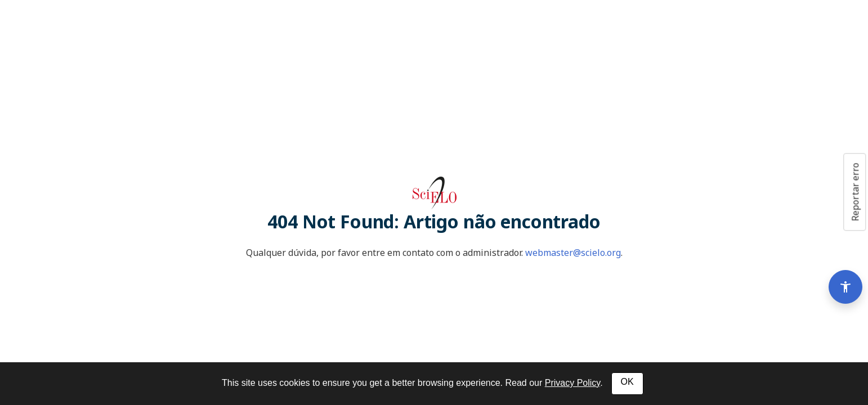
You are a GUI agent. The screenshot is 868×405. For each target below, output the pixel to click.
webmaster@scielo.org (573, 253)
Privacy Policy (572, 383)
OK (627, 382)
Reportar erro (855, 192)
